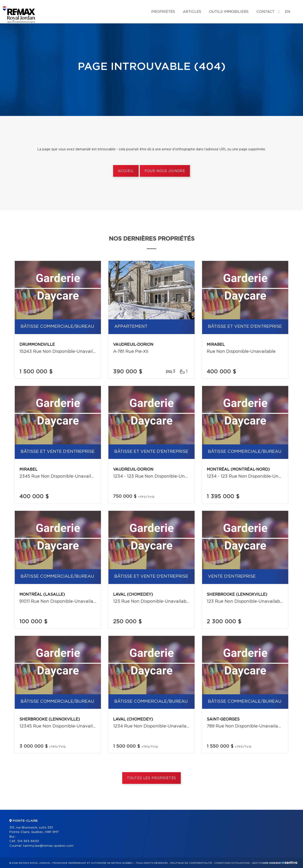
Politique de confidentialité (191, 863)
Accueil (126, 171)
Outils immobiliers (229, 12)
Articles (192, 12)
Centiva (290, 863)
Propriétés (163, 12)
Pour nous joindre (165, 171)
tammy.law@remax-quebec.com (48, 846)
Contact (265, 12)
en (288, 12)
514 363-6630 (28, 841)
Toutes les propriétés (152, 778)
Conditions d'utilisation (232, 863)
